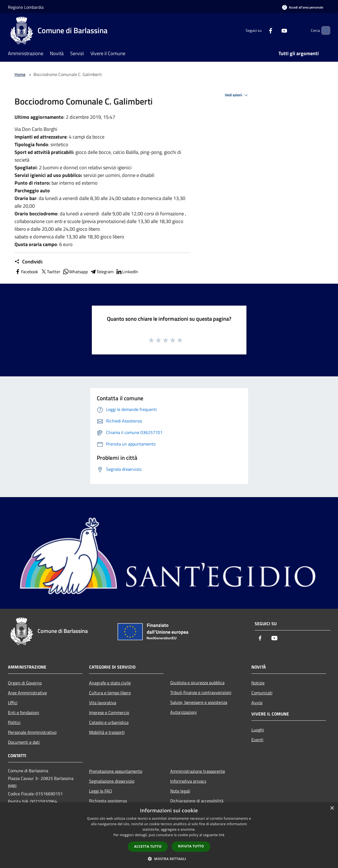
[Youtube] (275, 30)
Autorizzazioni (184, 712)
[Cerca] (324, 30)
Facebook (26, 272)
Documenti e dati (24, 742)
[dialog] (169, 835)
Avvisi (257, 703)
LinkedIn (127, 272)
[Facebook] (261, 30)
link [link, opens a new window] (222, 835)
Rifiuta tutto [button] (191, 846)
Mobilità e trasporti (107, 732)
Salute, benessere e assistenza (199, 702)
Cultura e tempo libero (110, 693)
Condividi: (29, 262)
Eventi (257, 740)
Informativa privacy (188, 781)
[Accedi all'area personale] (303, 7)
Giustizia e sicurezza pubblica (197, 683)
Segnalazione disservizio (112, 781)
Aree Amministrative (27, 693)
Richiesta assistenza (108, 801)
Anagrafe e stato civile (110, 683)
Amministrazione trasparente (198, 771)
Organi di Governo (25, 683)
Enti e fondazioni (24, 712)
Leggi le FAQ (101, 791)
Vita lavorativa (103, 703)
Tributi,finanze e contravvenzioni (201, 692)
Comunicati (262, 693)
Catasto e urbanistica (109, 722)
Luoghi (258, 730)
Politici (14, 722)
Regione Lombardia (26, 7)
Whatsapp (75, 272)
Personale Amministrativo (32, 732)
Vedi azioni (237, 95)
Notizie (258, 683)
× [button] (332, 808)
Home (20, 74)
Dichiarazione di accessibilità (197, 801)
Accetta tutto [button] (148, 846)
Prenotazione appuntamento (116, 771)
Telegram (102, 272)
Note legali (180, 791)
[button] (169, 859)
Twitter (50, 272)
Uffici (13, 703)
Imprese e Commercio (109, 712)
